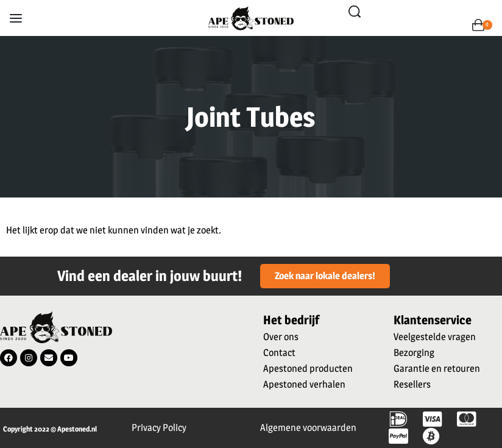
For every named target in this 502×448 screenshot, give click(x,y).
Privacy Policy (159, 428)
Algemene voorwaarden (308, 428)
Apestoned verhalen (304, 384)
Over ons (281, 337)
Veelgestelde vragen (435, 337)
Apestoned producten (308, 368)
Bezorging (414, 353)
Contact (279, 353)
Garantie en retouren (437, 368)
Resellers (412, 384)
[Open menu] (16, 18)
